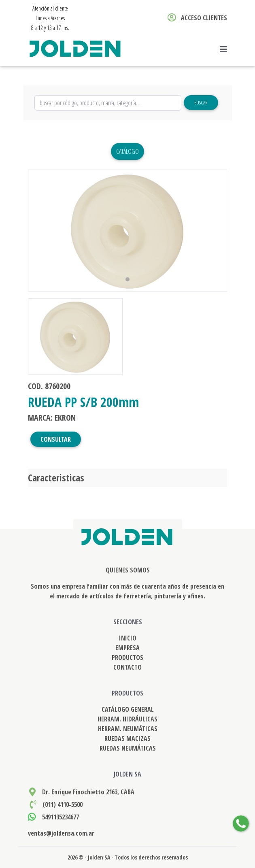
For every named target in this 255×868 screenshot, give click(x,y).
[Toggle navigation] (226, 49)
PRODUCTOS (127, 657)
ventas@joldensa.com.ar (61, 833)
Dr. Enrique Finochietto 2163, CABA (88, 792)
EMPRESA (127, 648)
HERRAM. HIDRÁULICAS (127, 719)
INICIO (128, 638)
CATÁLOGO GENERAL (128, 709)
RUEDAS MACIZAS (127, 738)
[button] (43, 231)
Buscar (201, 102)
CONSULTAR (56, 439)
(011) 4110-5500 (63, 804)
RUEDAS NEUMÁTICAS (128, 748)
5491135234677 (61, 817)
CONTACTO (127, 667)
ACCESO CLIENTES (197, 18)
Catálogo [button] (127, 151)
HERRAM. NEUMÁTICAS (128, 729)
